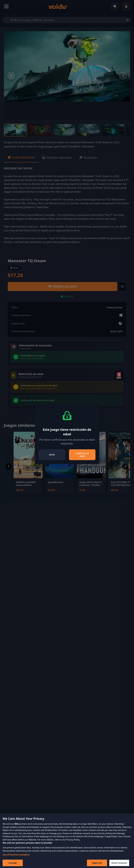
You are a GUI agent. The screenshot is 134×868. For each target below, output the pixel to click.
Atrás (52, 455)
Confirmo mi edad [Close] (82, 455)
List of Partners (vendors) (16, 857)
